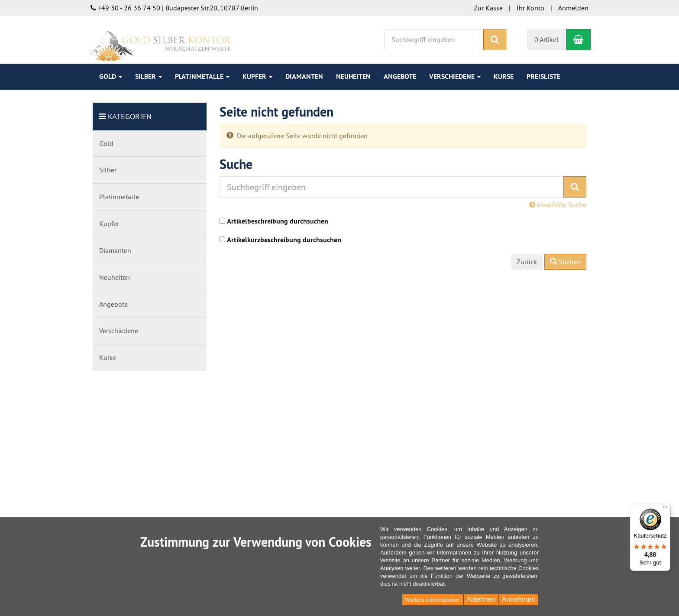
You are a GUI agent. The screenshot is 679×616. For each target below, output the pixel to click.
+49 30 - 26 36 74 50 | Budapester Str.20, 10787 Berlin (174, 8)
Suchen (565, 262)
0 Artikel (546, 39)
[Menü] (665, 509)
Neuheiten (353, 76)
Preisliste (543, 76)
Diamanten (304, 76)
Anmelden (573, 8)
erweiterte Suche (558, 204)
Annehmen (519, 599)
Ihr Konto (530, 8)
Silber (149, 76)
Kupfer (257, 76)
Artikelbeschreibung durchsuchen (278, 221)
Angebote (400, 76)
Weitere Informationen (433, 600)
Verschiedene (455, 76)
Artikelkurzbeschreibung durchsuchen (284, 240)
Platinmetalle (202, 76)
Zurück (527, 262)
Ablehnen (481, 599)
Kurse (504, 76)
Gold (111, 76)
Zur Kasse (488, 8)
